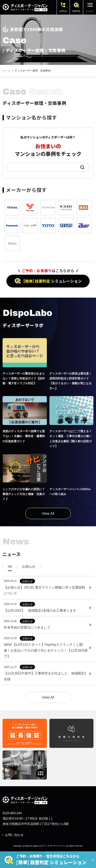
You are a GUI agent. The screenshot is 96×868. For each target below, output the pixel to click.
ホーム (6, 71)
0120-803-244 (12, 813)
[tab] (10, 575)
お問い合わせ (14, 835)
